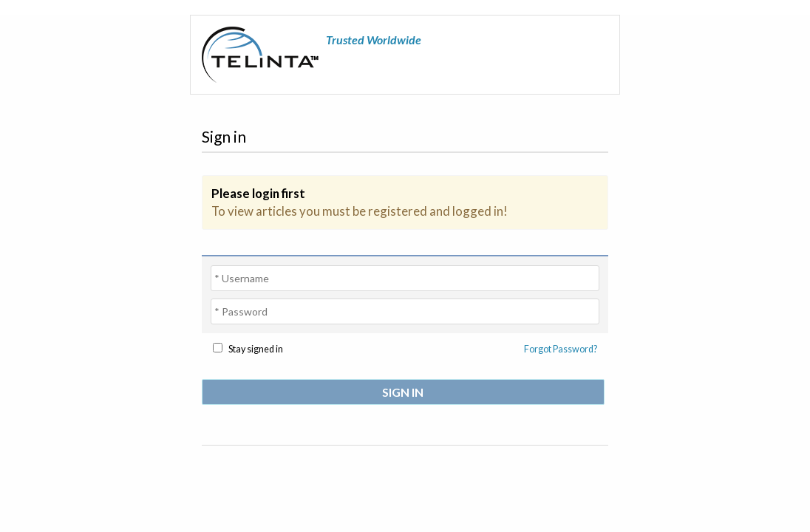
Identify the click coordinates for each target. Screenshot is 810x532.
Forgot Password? (561, 349)
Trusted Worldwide (374, 40)
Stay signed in (256, 349)
